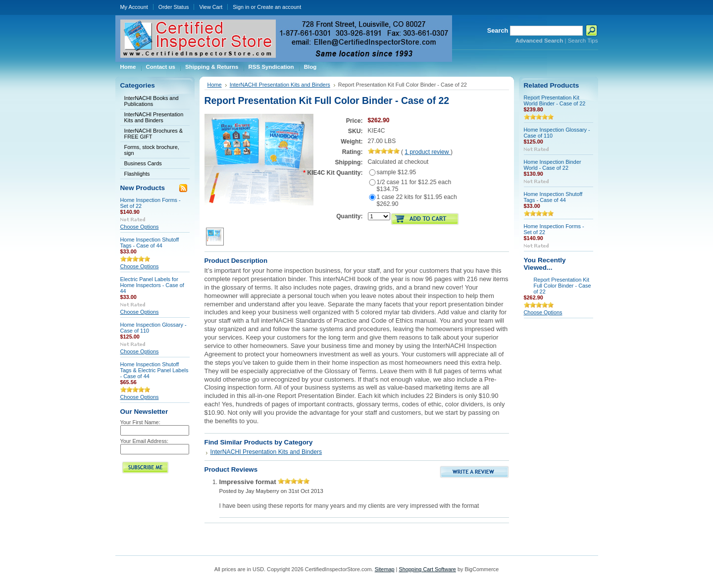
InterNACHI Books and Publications (152, 101)
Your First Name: (140, 422)
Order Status (174, 7)
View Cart (211, 7)
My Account (134, 7)
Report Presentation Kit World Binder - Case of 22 (555, 100)
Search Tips (583, 41)
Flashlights (137, 174)
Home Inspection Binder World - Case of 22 (553, 165)
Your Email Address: (145, 441)
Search (498, 30)
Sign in (241, 7)
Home (215, 85)
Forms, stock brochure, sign (152, 150)
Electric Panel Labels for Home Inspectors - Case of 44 (152, 285)
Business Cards (143, 163)
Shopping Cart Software (427, 569)
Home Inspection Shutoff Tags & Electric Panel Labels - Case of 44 (154, 370)
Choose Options (140, 227)
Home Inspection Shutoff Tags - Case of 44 (150, 243)
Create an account (279, 7)
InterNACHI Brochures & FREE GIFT (153, 134)
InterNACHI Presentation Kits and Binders (154, 117)
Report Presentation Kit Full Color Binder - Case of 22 (562, 286)
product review (428, 152)
